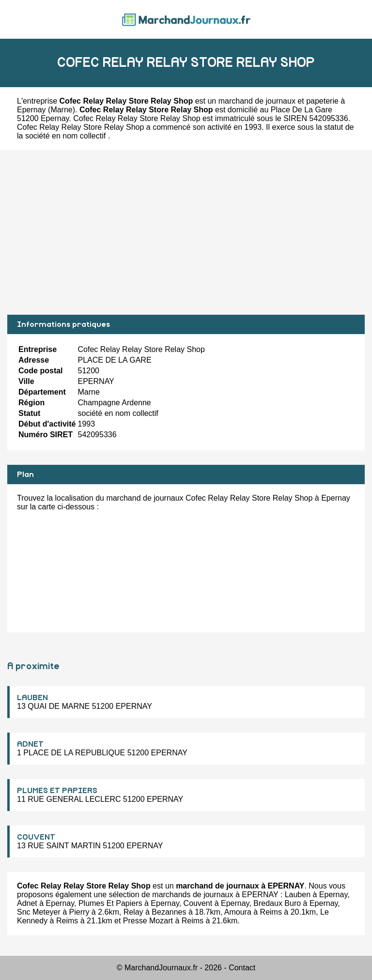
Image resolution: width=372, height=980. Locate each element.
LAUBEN (32, 698)
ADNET (30, 744)
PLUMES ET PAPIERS (57, 791)
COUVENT (36, 837)
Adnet (27, 903)
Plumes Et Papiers (110, 903)
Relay (133, 912)
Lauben (298, 895)
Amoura (238, 912)
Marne (61, 110)
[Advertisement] (186, 232)
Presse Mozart (148, 921)
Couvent (198, 903)
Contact (242, 968)
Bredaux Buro (277, 903)
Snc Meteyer (39, 912)
